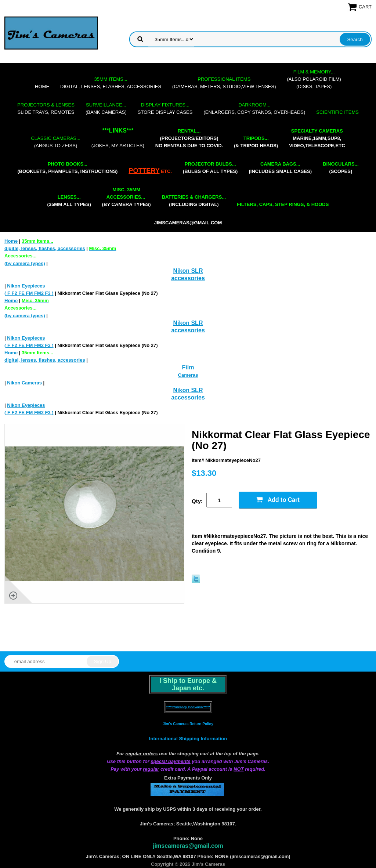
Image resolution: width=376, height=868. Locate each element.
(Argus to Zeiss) (55, 142)
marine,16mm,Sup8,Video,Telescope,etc (317, 138)
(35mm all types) (69, 201)
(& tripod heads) (256, 142)
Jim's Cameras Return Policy (188, 724)
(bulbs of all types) (210, 168)
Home (42, 86)
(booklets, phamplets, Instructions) (67, 168)
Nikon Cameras (24, 383)
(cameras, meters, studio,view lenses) (224, 83)
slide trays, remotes (46, 108)
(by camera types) (126, 197)
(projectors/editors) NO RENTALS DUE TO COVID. (189, 138)
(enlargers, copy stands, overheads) (254, 108)
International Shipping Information (188, 739)
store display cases (165, 108)
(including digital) (194, 201)
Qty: (197, 501)
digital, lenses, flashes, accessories (111, 83)
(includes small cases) (280, 168)
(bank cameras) (106, 108)
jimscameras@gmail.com (188, 223)
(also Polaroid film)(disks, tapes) (314, 79)
